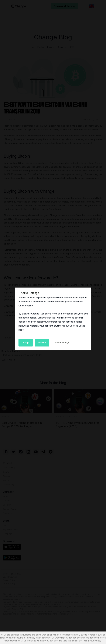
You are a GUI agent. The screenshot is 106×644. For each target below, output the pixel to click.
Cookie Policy (25, 306)
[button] (26, 343)
